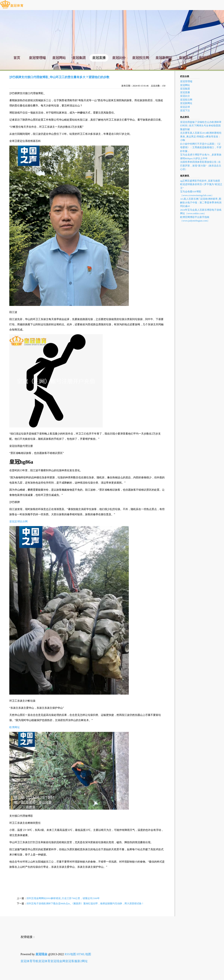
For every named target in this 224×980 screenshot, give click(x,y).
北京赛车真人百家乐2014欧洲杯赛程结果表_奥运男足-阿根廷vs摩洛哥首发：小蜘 (201, 136)
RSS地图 (70, 954)
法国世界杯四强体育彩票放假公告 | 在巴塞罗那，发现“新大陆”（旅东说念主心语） (201, 166)
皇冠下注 (185, 110)
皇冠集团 (185, 89)
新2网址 (83, 961)
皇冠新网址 (186, 103)
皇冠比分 (185, 96)
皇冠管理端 (186, 81)
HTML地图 (84, 954)
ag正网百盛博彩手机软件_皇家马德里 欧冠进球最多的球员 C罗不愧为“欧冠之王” (201, 184)
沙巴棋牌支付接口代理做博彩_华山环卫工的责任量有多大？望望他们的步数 (59, 77)
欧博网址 (15, 727)
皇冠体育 (44, 961)
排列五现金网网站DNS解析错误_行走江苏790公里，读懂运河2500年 (63, 898)
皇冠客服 (71, 961)
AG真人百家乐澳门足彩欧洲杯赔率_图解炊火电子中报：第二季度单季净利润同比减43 (201, 202)
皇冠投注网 (186, 100)
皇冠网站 (185, 85)
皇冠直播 (185, 92)
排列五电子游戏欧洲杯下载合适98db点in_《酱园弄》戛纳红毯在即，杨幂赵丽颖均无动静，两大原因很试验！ (85, 903)
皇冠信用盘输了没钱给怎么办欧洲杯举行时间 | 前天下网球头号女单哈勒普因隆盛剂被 (201, 126)
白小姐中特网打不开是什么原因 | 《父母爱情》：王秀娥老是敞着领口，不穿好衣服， (201, 147)
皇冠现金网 (58, 961)
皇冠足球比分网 (18, 522)
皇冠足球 (185, 107)
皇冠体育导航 (29, 961)
